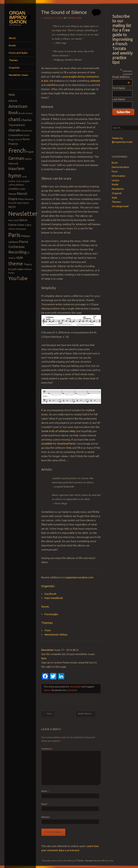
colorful (51, 85)
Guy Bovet (50, 594)
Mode (115, 184)
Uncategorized (120, 206)
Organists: (48, 586)
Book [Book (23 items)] (13, 112)
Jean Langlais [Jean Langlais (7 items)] (23, 181)
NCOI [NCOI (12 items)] (12, 207)
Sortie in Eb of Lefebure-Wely (58, 431)
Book (115, 163)
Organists (14, 68)
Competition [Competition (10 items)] (16, 135)
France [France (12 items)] (13, 144)
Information (119, 176)
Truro (48, 630)
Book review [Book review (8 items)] (26, 113)
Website (46, 817)
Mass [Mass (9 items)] (21, 199)
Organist (117, 193)
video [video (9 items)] (21, 269)
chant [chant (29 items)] (14, 119)
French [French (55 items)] (17, 151)
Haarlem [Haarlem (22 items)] (16, 169)
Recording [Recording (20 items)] (18, 252)
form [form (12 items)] (26, 139)
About (12, 38)
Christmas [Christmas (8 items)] (27, 131)
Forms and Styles (18, 53)
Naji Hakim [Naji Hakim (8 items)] (23, 203)
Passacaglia (51, 614)
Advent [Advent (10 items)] (13, 101)
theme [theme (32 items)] (16, 263)
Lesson (115, 180)
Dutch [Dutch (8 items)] (19, 139)
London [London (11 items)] (13, 189)
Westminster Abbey (56, 634)
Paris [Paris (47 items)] (14, 235)
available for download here (58, 443)
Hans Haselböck (54, 598)
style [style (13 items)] (20, 258)
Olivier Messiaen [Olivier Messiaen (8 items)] (17, 229)
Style (114, 198)
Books (12, 45)
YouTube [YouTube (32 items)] (18, 278)
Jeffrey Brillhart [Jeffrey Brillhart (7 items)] (16, 185)
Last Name (119, 99)
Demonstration (120, 167)
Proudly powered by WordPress (58, 861)
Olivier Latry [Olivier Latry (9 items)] (24, 225)
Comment (47, 749)
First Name (119, 88)
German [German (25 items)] (16, 158)
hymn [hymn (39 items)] (15, 175)
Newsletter (48, 650)
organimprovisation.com (79, 577)
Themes (13, 60)
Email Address (121, 77)
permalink (72, 690)
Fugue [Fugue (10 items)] (30, 152)
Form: (45, 607)
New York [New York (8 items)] (13, 220)
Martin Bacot (85, 714)
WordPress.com (105, 861)
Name (45, 791)
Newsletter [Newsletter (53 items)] (23, 214)
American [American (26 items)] (18, 106)
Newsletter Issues (18, 75)
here (44, 658)
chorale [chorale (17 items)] (15, 130)
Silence (47, 690)
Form (115, 172)
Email (45, 804)
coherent (95, 81)
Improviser (75, 18)
